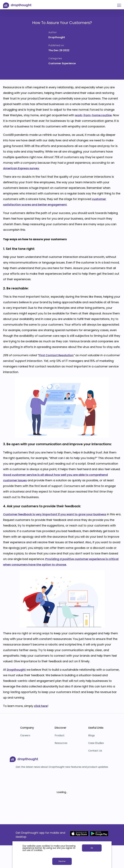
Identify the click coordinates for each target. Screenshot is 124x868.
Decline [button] (62, 861)
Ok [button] (92, 848)
